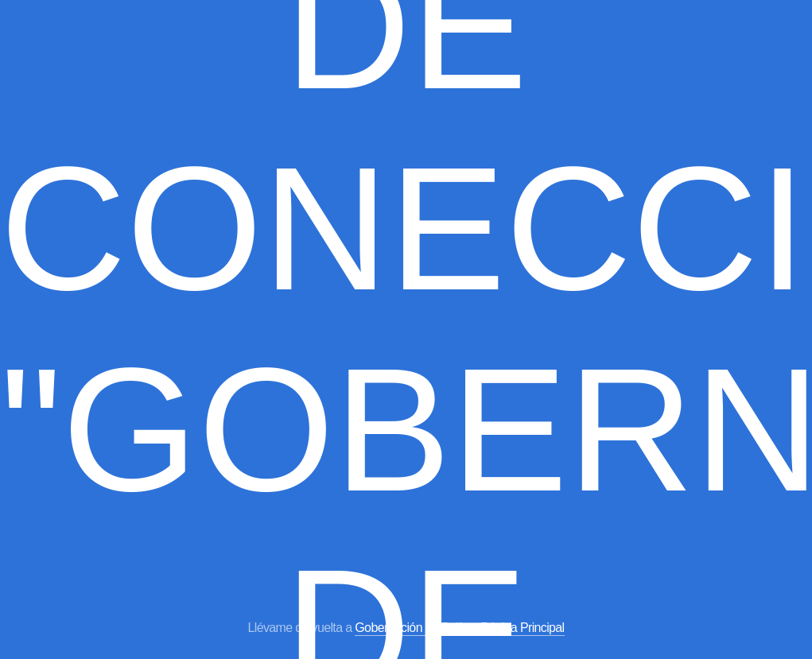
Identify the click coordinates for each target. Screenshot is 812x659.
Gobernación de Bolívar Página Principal (459, 628)
